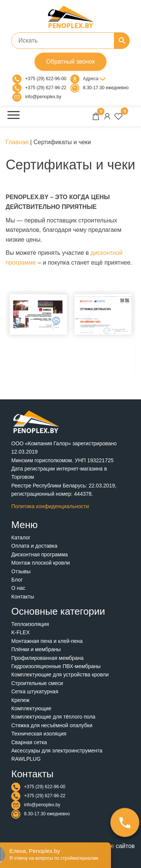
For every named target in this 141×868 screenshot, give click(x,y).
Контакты (23, 597)
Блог (17, 580)
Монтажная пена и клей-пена (47, 641)
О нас (18, 588)
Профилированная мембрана (47, 658)
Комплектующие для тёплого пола (53, 717)
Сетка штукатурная (35, 691)
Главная (17, 142)
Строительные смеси (37, 683)
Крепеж (20, 700)
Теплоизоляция (30, 624)
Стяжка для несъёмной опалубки (52, 725)
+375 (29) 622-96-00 (46, 79)
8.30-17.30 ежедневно (106, 88)
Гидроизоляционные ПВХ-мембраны (56, 666)
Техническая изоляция (39, 734)
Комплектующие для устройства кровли (60, 675)
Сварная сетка (29, 742)
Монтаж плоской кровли (41, 563)
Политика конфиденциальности (50, 506)
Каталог (21, 538)
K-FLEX (20, 632)
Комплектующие (31, 708)
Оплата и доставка (34, 546)
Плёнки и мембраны (36, 649)
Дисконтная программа (39, 554)
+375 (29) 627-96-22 (46, 88)
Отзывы (21, 571)
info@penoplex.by (43, 97)
